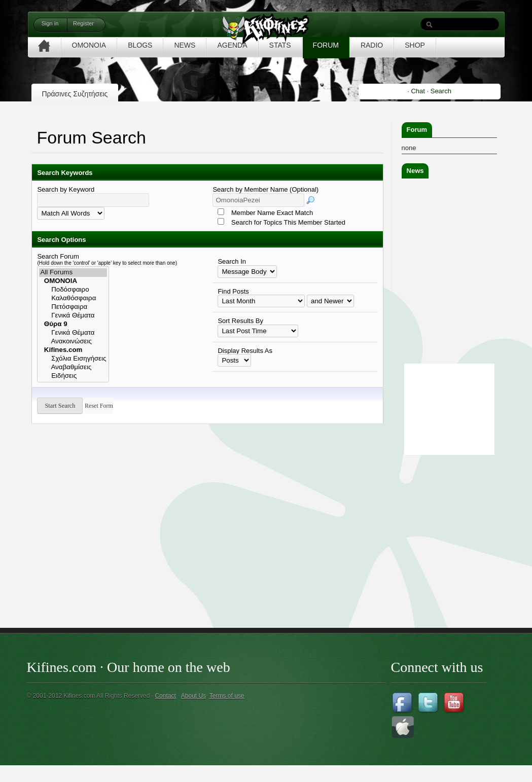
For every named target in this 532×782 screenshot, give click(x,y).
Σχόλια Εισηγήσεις (73, 359)
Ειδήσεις (73, 376)
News (415, 171)
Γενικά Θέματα (73, 316)
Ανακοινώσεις (73, 342)
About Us (193, 696)
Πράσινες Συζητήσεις (75, 94)
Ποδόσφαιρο (73, 290)
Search (441, 91)
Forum (417, 130)
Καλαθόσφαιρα (73, 298)
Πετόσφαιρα (73, 307)
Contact (165, 696)
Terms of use (227, 696)
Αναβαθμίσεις (73, 367)
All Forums (73, 273)
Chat (418, 91)
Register (83, 23)
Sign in (50, 23)
